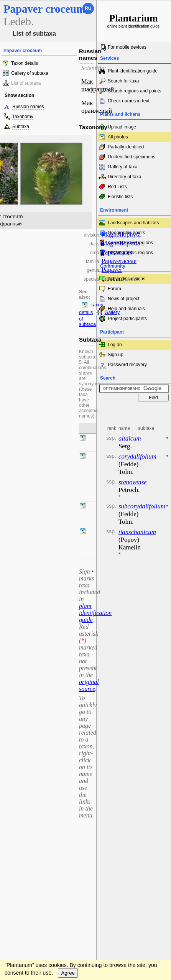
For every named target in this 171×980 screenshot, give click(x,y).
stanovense (133, 482)
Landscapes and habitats (133, 223)
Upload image (122, 127)
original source (89, 685)
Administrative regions (130, 243)
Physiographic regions (130, 253)
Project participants (127, 319)
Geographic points (126, 233)
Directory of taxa (124, 177)
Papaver (112, 270)
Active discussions (127, 279)
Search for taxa (123, 81)
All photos (118, 137)
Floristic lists (120, 197)
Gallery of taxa (122, 167)
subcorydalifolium (142, 506)
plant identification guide (95, 613)
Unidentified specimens (132, 157)
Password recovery (127, 365)
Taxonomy (23, 117)
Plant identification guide (133, 71)
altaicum (130, 438)
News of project (124, 299)
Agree (68, 973)
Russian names (28, 107)
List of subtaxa (26, 83)
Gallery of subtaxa (30, 73)
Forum (114, 289)
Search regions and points (134, 91)
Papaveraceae (119, 261)
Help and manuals (126, 309)
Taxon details (25, 63)
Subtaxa (21, 127)
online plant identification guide (134, 21)
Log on (115, 345)
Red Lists (117, 187)
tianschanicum (137, 532)
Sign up (116, 355)
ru (88, 8)
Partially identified (126, 147)
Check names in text (129, 101)
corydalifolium (137, 456)
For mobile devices (127, 47)
